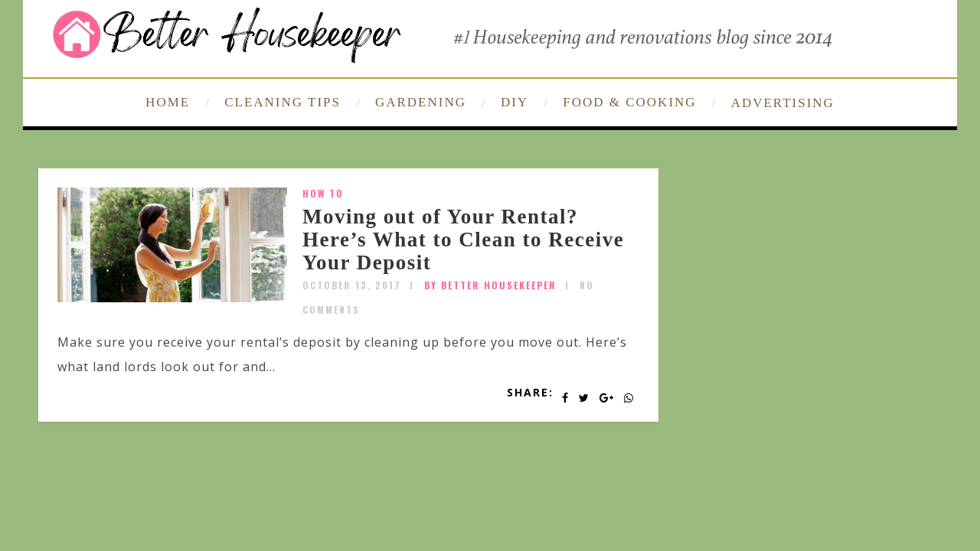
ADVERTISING (783, 103)
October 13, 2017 (352, 285)
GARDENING (421, 102)
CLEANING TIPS (283, 102)
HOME (168, 102)
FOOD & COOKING (629, 102)
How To (323, 193)
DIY (514, 102)
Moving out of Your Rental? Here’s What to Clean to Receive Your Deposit (463, 239)
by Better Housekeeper (490, 285)
